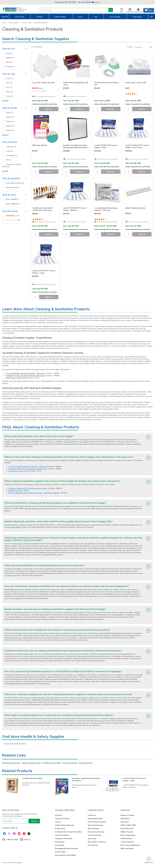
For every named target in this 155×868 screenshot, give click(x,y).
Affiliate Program (127, 832)
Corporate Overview (62, 819)
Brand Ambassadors (128, 835)
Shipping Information (95, 819)
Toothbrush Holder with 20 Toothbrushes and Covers (25, 376)
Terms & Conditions (62, 835)
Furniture (39, 17)
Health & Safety (27, 23)
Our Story (58, 815)
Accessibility (59, 845)
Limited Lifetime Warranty (65, 825)
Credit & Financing (95, 835)
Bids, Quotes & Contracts (97, 842)
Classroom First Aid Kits (15, 744)
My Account (92, 838)
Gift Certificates (94, 828)
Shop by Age (137, 17)
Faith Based (125, 819)
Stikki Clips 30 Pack (15, 491)
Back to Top (149, 860)
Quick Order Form (127, 828)
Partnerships (60, 842)
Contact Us (92, 815)
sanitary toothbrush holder (31, 763)
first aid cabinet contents (11, 763)
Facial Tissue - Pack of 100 (16, 378)
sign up (34, 821)
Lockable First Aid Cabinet (32, 778)
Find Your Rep (93, 845)
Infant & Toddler (60, 17)
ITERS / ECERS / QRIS (128, 825)
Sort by (130, 47)
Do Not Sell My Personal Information (68, 832)
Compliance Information (64, 838)
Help (122, 10)
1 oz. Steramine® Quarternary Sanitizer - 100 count (25, 373)
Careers (58, 822)
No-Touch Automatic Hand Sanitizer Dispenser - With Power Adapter (34, 493)
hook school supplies (70, 763)
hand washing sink (85, 763)
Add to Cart (49, 109)
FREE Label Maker (127, 848)
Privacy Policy (60, 828)
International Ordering (96, 832)
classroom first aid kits (13, 527)
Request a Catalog (127, 815)
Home (4, 23)
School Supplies (115, 17)
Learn (80, 17)
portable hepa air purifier (52, 763)
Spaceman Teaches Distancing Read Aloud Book (86, 779)
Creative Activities (127, 842)
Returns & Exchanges (95, 825)
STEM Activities (126, 838)
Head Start (125, 822)
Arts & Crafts (20, 17)
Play (96, 17)
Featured (5, 17)
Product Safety (60, 852)
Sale (151, 17)
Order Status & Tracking (97, 822)
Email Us (27, 840)
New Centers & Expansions (130, 845)
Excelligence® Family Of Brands (67, 848)
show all (5, 101)
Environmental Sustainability (65, 855)
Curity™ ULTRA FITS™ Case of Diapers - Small (134, 779)
